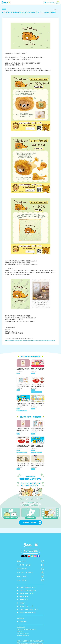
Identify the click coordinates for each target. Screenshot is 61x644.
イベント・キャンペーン (31, 573)
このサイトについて (21, 627)
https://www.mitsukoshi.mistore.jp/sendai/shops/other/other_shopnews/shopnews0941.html (30, 341)
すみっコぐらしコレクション (27, 590)
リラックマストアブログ (25, 594)
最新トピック (31, 561)
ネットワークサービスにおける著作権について (26, 629)
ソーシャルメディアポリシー (23, 634)
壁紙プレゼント (23, 597)
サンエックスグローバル (26, 612)
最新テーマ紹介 (31, 576)
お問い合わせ (21, 618)
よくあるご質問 (22, 621)
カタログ (21, 603)
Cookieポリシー (20, 631)
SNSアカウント (23, 600)
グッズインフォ (31, 569)
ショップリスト (31, 580)
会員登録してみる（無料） (32, 522)
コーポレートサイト (25, 606)
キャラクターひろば (31, 565)
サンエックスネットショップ (28, 609)
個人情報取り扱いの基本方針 (23, 636)
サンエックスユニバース (26, 587)
